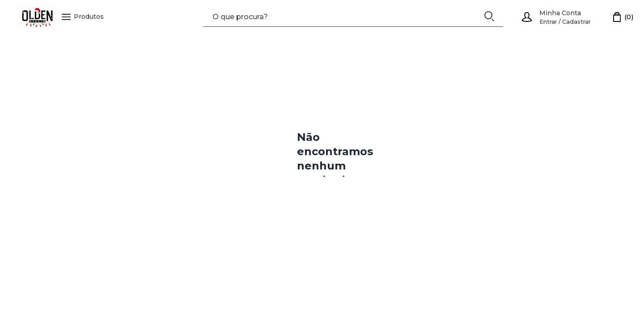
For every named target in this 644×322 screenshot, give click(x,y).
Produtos (83, 17)
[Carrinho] (623, 17)
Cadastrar (576, 22)
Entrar (548, 22)
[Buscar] (489, 16)
